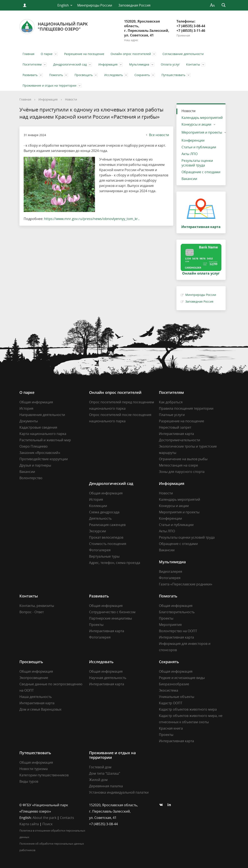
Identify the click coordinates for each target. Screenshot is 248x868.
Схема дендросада (104, 512)
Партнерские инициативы (110, 618)
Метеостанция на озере (178, 465)
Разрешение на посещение (84, 54)
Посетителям (32, 64)
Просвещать (84, 75)
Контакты (193, 64)
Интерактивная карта (176, 434)
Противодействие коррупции (44, 459)
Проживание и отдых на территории (49, 85)
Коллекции (98, 506)
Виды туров (29, 781)
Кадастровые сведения (38, 427)
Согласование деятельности (183, 54)
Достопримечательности (180, 440)
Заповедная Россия (134, 5)
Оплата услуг (170, 64)
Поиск (47, 824)
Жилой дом (98, 780)
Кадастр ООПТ (171, 703)
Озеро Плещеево (34, 446)
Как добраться (171, 402)
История (26, 408)
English (63, 5)
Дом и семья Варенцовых (40, 709)
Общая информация (36, 402)
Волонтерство (31, 478)
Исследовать (114, 75)
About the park (44, 818)
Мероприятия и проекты (202, 132)
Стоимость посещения (108, 544)
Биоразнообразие (174, 684)
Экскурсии (98, 531)
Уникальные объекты (177, 697)
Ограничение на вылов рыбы (183, 459)
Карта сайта (29, 824)
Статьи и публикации (199, 147)
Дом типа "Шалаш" (105, 773)
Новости (71, 99)
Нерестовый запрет (175, 427)
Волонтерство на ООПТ (178, 631)
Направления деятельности (42, 415)
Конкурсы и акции (196, 124)
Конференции (193, 140)
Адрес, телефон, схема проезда (115, 563)
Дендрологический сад (70, 64)
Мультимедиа (139, 64)
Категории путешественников (44, 775)
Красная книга (171, 728)
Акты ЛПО (190, 154)
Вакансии (189, 179)
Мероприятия (170, 625)
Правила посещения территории (186, 408)
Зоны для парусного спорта (182, 472)
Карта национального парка (43, 434)
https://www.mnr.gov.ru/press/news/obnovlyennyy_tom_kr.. (92, 219)
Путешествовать (173, 75)
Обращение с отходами (201, 172)
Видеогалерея (171, 572)
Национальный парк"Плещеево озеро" (54, 27)
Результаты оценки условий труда (197, 163)
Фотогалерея (100, 550)
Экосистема (169, 690)
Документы (29, 421)
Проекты (96, 625)
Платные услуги (172, 415)
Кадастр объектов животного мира (188, 709)
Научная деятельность (108, 678)
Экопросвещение (34, 678)
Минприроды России (95, 5)
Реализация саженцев (107, 525)
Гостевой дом (100, 767)
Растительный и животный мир (45, 440)
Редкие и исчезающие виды (182, 678)
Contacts (67, 818)
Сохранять (142, 75)
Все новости (157, 135)
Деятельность (100, 518)
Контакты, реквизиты (37, 606)
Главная (28, 54)
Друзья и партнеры (35, 465)
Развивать (30, 75)
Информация (108, 64)
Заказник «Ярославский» (40, 453)
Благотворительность (177, 612)
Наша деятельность (36, 697)
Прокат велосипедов (106, 537)
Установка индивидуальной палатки (119, 792)
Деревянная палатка (106, 786)
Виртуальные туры (104, 556)
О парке (47, 54)
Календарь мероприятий (202, 118)
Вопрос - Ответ (32, 612)
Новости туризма (34, 769)
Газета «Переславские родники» (186, 584)
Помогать (56, 75)
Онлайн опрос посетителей (131, 54)
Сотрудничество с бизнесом (112, 612)
